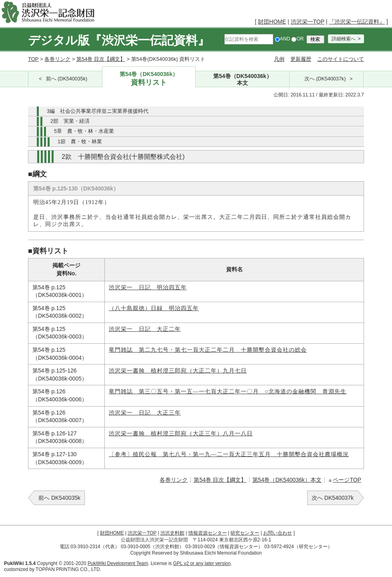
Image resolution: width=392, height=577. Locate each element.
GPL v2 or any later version (202, 563)
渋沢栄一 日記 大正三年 (145, 413)
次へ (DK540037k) (325, 79)
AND (282, 39)
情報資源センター (208, 533)
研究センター (245, 533)
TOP (33, 59)
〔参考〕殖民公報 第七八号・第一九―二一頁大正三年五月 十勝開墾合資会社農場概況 (229, 454)
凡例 (279, 59)
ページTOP (347, 480)
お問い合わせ (278, 533)
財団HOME (272, 22)
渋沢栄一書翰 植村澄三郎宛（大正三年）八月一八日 (181, 434)
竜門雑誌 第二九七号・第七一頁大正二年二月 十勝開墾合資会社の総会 (208, 350)
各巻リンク (57, 59)
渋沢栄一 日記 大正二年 (145, 329)
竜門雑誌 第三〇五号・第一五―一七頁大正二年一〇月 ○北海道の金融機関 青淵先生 (228, 392)
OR (297, 39)
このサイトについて (341, 59)
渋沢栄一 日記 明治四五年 (148, 287)
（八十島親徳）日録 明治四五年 (154, 308)
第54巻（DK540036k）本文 (287, 480)
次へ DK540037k (333, 498)
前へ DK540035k (59, 498)
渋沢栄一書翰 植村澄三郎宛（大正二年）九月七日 (178, 371)
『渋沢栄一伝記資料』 (357, 22)
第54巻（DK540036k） (149, 79)
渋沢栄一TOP (308, 22)
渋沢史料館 (172, 533)
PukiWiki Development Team (118, 563)
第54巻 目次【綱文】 (101, 59)
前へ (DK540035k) (67, 79)
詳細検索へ (344, 39)
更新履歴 (301, 59)
